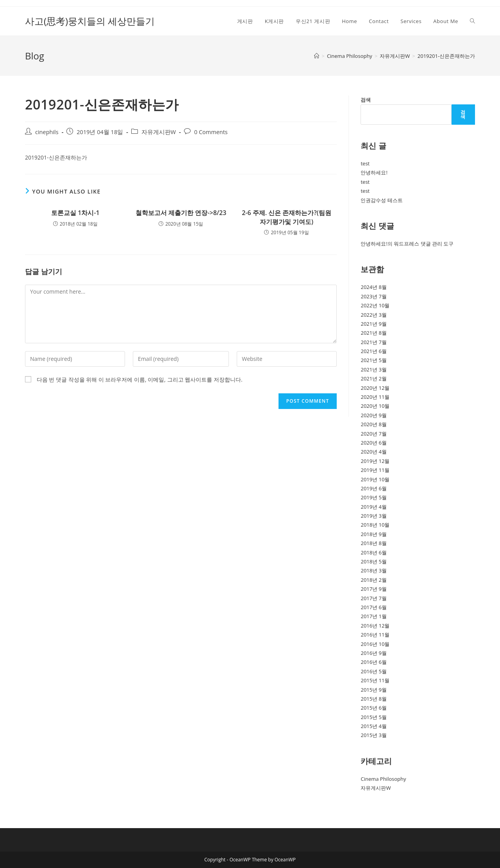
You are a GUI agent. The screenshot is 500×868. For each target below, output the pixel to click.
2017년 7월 (374, 598)
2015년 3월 (374, 735)
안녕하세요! (374, 172)
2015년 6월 (374, 708)
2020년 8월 (374, 424)
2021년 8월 (374, 333)
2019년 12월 (375, 461)
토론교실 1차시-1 (75, 213)
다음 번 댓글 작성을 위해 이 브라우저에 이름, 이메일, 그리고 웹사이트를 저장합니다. (140, 379)
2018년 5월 (374, 561)
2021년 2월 (374, 378)
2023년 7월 (374, 296)
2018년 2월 (374, 580)
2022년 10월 (375, 305)
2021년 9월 (374, 324)
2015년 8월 (374, 699)
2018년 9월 (374, 534)
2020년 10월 (375, 406)
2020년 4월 (374, 452)
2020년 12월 (375, 388)
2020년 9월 (374, 415)
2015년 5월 (374, 717)
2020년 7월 (374, 434)
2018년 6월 (374, 552)
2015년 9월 (374, 690)
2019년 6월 (374, 488)
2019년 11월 (375, 470)
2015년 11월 (375, 680)
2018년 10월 (375, 525)
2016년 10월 (375, 644)
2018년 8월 (374, 543)
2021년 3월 (374, 369)
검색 (366, 100)
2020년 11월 (375, 397)
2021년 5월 (374, 360)
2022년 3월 (374, 315)
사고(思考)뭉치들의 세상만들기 (90, 21)
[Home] (317, 56)
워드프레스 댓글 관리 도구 (424, 244)
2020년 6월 (374, 443)
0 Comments (211, 132)
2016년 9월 (374, 653)
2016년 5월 (374, 671)
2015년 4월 (374, 726)
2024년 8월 (374, 287)
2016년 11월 (375, 635)
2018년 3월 (374, 570)
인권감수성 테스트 (381, 200)
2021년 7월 (374, 342)
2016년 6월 (374, 662)
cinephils (47, 132)
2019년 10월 (375, 479)
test (365, 163)
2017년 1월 (374, 616)
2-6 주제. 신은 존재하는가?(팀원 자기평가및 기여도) (287, 217)
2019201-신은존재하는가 (446, 56)
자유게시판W (159, 132)
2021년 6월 (374, 351)
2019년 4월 (374, 507)
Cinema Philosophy (383, 779)
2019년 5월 (374, 497)
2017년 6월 (374, 607)
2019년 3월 (374, 516)
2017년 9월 (374, 589)
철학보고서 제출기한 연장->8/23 (181, 213)
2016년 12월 (375, 626)
